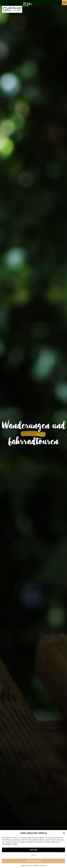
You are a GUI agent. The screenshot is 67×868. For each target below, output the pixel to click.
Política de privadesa (39, 865)
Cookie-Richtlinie (26, 865)
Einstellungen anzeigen (34, 861)
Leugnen (34, 855)
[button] (64, 833)
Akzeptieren (34, 850)
